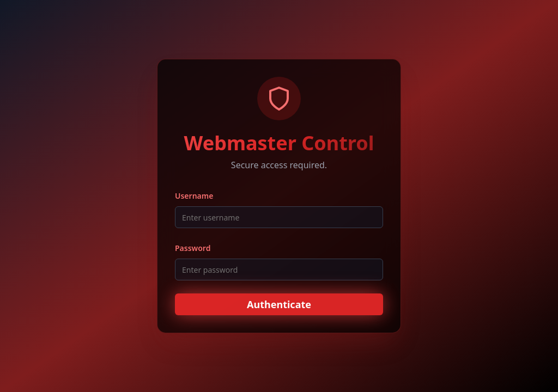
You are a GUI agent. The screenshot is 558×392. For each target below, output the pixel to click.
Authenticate (279, 304)
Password (193, 248)
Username (194, 196)
